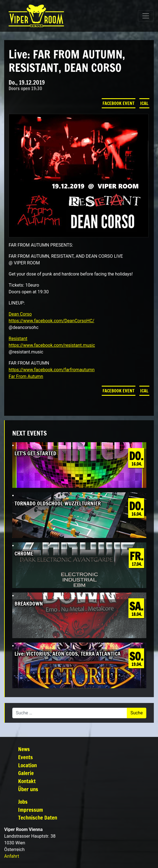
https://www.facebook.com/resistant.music (52, 345)
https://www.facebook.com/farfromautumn (52, 370)
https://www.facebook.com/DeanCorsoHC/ (51, 321)
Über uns (28, 789)
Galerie (26, 773)
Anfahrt (12, 856)
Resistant (18, 339)
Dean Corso (20, 314)
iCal (144, 103)
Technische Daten (38, 817)
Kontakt (27, 781)
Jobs (23, 802)
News (24, 749)
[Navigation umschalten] (146, 16)
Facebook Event (119, 103)
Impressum (31, 810)
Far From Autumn (26, 376)
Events (25, 757)
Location (27, 765)
